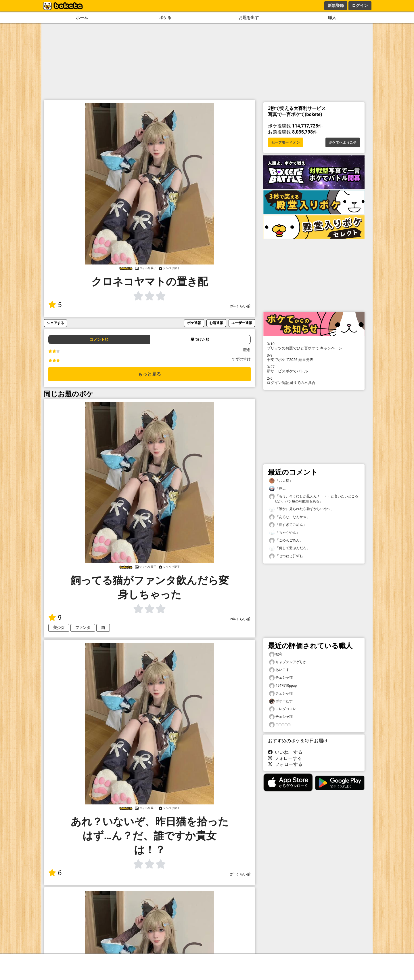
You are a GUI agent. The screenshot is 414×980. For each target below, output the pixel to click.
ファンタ (83, 628)
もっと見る (149, 374)
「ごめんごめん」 (286, 540)
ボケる (165, 18)
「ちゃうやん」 (284, 533)
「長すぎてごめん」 (288, 525)
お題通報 (216, 323)
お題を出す (249, 18)
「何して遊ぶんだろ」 (290, 548)
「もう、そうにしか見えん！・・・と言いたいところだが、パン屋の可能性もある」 (314, 498)
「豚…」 (279, 489)
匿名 (247, 350)
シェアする (55, 323)
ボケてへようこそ (343, 142)
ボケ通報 (194, 323)
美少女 (59, 628)
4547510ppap (283, 686)
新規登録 (336, 5)
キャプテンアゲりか (288, 662)
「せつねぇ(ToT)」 (287, 556)
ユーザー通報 (242, 323)
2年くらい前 (240, 306)
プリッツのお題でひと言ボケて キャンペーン (314, 346)
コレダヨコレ (283, 709)
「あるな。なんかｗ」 (290, 517)
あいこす (279, 670)
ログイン (360, 5)
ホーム (82, 18)
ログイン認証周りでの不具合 (314, 380)
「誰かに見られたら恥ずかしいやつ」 (302, 509)
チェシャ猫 (281, 678)
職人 (332, 18)
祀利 (276, 654)
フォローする (285, 758)
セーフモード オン (286, 142)
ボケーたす (281, 701)
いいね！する (285, 752)
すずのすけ (241, 359)
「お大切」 (281, 481)
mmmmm (280, 725)
